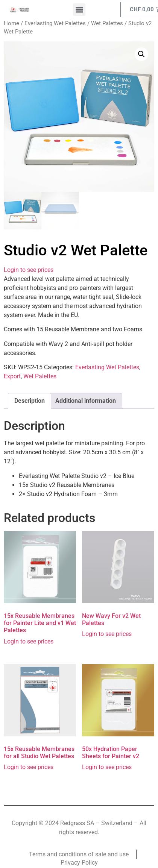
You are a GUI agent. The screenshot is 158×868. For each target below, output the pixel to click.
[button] (79, 10)
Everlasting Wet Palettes (55, 23)
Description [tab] (30, 401)
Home (11, 23)
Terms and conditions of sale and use (79, 854)
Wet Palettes (107, 23)
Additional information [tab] (86, 401)
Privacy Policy (79, 863)
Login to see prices (29, 270)
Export (12, 376)
